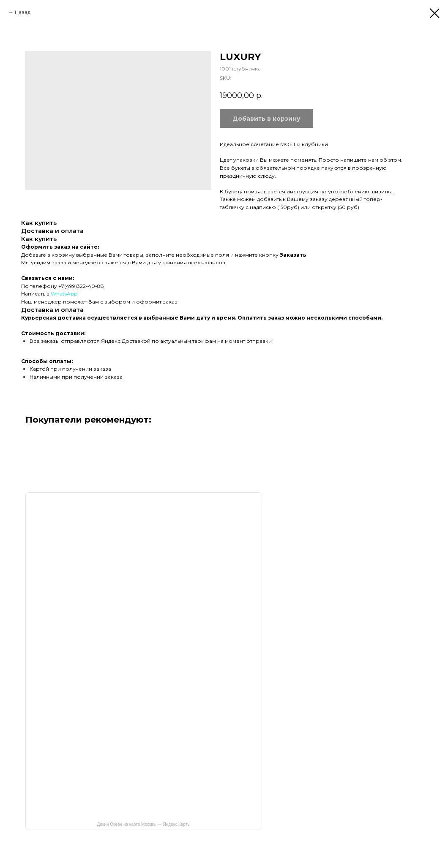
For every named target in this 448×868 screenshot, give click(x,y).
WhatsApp (64, 294)
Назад (23, 12)
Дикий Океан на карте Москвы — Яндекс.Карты (144, 824)
